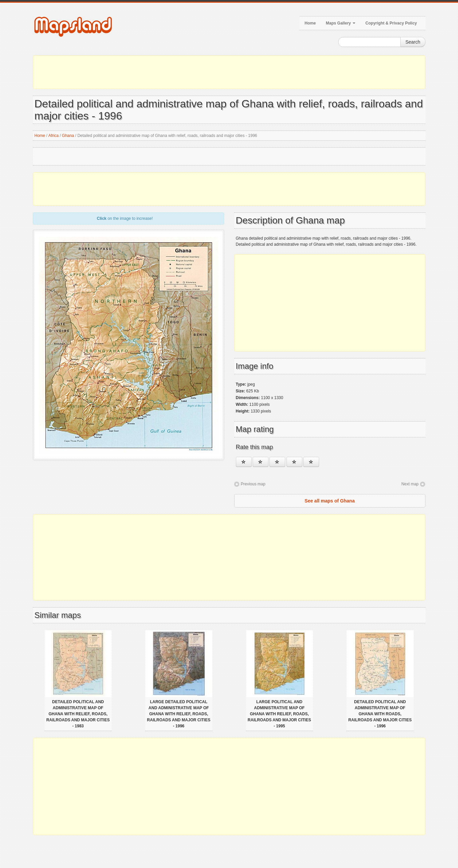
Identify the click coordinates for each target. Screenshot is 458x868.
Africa (54, 136)
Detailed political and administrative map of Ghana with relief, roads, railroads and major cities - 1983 (78, 714)
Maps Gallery (341, 23)
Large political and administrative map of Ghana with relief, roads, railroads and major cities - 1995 (279, 714)
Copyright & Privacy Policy (391, 23)
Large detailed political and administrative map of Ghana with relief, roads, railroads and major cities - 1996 (179, 714)
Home (310, 23)
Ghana (68, 136)
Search (413, 42)
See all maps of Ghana (330, 501)
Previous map (253, 484)
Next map (410, 484)
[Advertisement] (229, 72)
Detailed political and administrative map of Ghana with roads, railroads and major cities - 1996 (380, 714)
